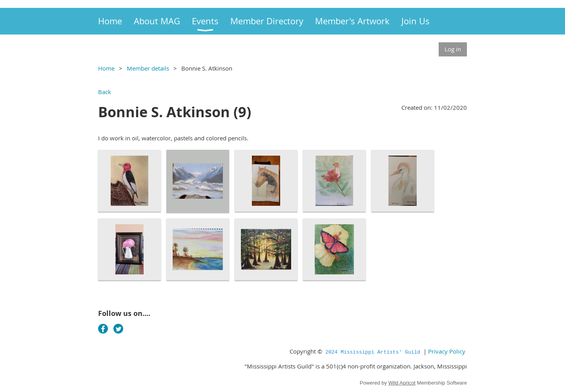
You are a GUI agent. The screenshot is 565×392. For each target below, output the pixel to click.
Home (106, 68)
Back (105, 92)
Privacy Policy (447, 351)
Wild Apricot (402, 383)
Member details (148, 68)
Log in (453, 49)
